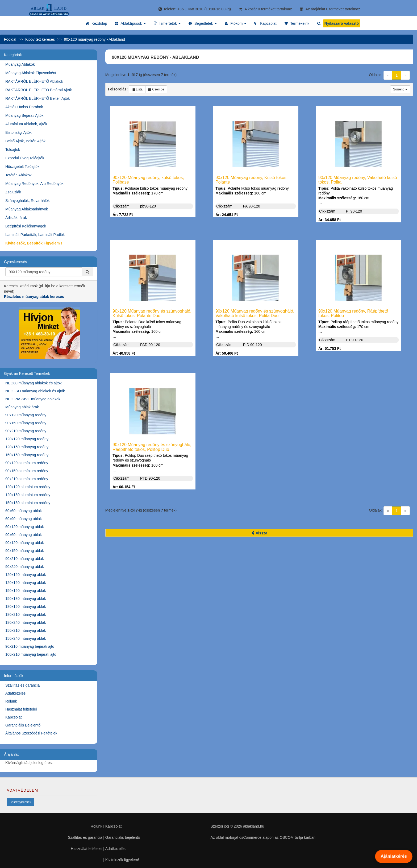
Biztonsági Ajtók (18, 132)
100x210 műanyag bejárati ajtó (31, 654)
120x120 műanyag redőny (27, 439)
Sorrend (400, 89)
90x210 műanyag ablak (25, 559)
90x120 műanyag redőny (26, 415)
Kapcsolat (13, 717)
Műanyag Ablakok (20, 64)
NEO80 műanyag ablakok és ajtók (34, 383)
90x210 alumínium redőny (27, 479)
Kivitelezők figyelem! (122, 860)
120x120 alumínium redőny (28, 487)
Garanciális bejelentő (123, 837)
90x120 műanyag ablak (25, 543)
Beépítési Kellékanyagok (26, 226)
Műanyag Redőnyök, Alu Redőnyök (34, 184)
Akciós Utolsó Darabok (24, 107)
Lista (137, 89)
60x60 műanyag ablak (24, 511)
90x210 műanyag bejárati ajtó (30, 646)
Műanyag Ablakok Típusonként (31, 73)
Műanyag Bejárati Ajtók (24, 115)
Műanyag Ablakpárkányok (27, 209)
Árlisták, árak (16, 218)
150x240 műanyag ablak (26, 638)
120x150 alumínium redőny (28, 495)
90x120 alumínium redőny (27, 463)
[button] (130, 23)
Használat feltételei (21, 709)
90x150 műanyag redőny (26, 423)
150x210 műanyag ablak (26, 630)
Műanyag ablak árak (22, 407)
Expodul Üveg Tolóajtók (25, 158)
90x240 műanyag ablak (25, 567)
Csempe (156, 89)
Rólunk (11, 701)
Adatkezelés (15, 693)
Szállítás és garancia (22, 685)
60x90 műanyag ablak (24, 519)
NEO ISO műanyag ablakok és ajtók (35, 391)
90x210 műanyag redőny (26, 431)
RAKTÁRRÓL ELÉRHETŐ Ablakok (34, 81)
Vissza (259, 533)
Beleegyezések (20, 802)
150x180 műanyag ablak (26, 599)
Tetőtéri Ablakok (18, 175)
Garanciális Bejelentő (23, 725)
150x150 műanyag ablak (26, 591)
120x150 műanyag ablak (26, 583)
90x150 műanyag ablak (25, 551)
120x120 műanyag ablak (26, 575)
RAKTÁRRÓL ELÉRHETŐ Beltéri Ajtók (37, 98)
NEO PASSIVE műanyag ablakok (33, 399)
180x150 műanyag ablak (26, 607)
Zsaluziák (13, 192)
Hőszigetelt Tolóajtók (22, 167)
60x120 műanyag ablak (25, 527)
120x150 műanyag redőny (27, 447)
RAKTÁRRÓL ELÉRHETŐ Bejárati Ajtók (39, 90)
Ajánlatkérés (394, 856)
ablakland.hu (254, 826)
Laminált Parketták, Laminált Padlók (35, 235)
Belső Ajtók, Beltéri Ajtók (25, 141)
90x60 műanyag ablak (24, 535)
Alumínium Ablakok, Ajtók (26, 124)
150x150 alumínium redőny (28, 503)
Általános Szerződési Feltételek (31, 733)
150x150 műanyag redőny (27, 455)
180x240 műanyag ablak (26, 622)
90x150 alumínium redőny (27, 471)
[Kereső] (87, 272)
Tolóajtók (13, 149)
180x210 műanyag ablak (26, 614)
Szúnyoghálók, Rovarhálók (28, 201)
